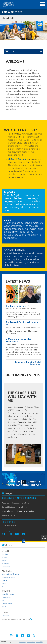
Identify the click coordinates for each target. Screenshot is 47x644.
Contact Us (5, 615)
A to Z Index (6, 607)
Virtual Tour (5, 563)
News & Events (8, 511)
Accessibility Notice (8, 594)
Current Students (8, 507)
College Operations (10, 525)
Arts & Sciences (12, 12)
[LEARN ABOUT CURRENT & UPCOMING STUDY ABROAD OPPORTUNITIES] (23, 479)
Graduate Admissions (9, 577)
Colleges (5, 580)
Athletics (4, 557)
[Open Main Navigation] (42, 4)
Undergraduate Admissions (10, 574)
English (10, 51)
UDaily (4, 560)
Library (4, 584)
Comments (22, 642)
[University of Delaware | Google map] (31, 620)
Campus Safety (7, 604)
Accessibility (40, 642)
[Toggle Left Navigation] (41, 51)
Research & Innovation (25, 511)
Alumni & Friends (8, 515)
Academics (23, 507)
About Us (5, 503)
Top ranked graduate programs (23, 322)
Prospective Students (21, 503)
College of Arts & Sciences (19, 498)
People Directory (7, 597)
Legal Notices (31, 642)
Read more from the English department (28, 363)
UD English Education (18, 159)
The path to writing (16, 306)
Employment (6, 567)
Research (5, 587)
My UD (4, 600)
